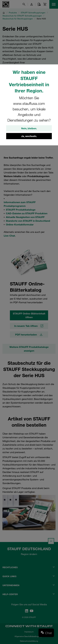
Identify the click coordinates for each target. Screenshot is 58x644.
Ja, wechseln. (29, 136)
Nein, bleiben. (29, 128)
